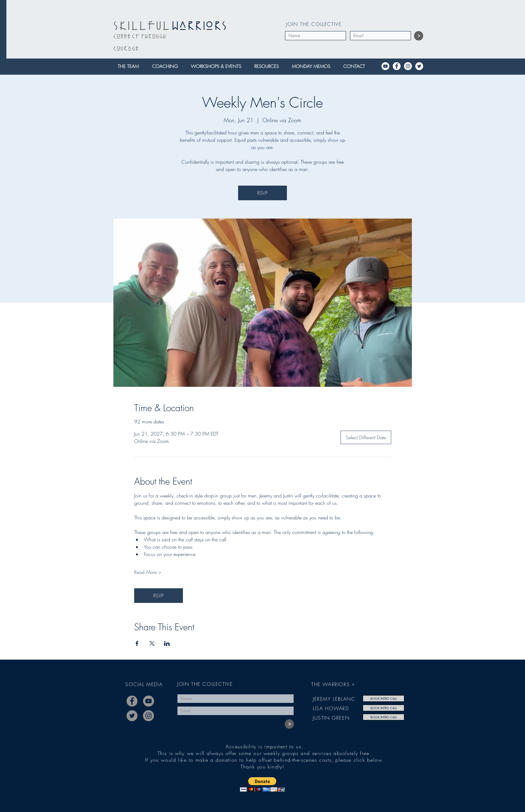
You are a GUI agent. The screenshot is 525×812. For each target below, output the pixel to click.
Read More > (148, 572)
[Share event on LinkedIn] (167, 643)
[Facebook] (397, 66)
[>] (419, 36)
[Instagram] (408, 66)
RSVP (262, 193)
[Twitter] (419, 66)
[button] (130, 67)
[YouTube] (385, 66)
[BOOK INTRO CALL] (384, 698)
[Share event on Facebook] (137, 643)
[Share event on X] (152, 643)
